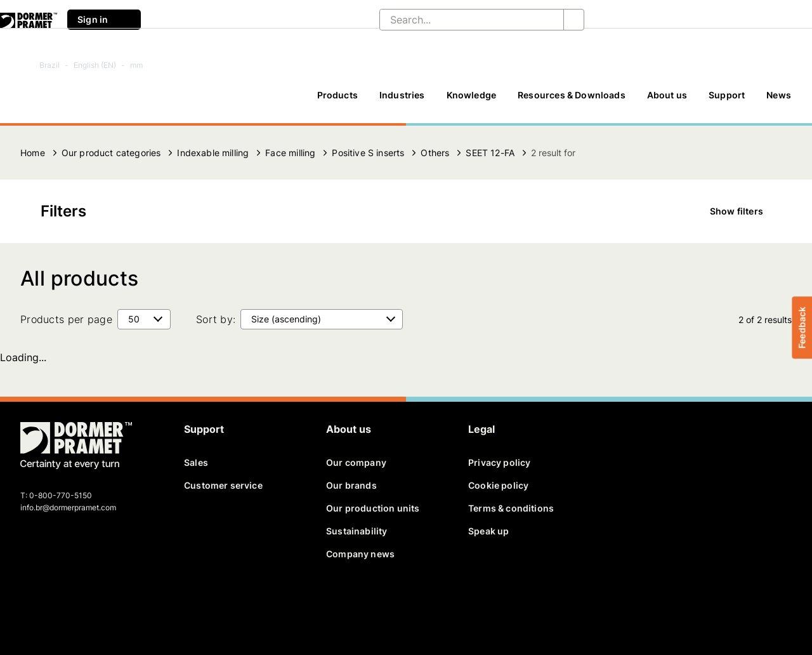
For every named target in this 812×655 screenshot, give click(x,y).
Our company (356, 462)
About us (667, 95)
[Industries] (402, 101)
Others (435, 153)
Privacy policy (499, 462)
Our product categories (111, 153)
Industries (402, 95)
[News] (779, 101)
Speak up (488, 531)
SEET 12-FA (490, 153)
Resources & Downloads (572, 95)
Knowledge (472, 95)
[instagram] (119, 602)
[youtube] (96, 602)
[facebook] (31, 602)
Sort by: (216, 319)
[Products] (337, 101)
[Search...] (462, 20)
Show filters (745, 211)
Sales (196, 462)
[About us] (667, 101)
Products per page (66, 319)
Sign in (104, 20)
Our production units (373, 508)
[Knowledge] (472, 101)
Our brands (351, 485)
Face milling (290, 153)
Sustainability (357, 531)
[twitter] (53, 602)
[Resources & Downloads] (572, 101)
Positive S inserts (368, 153)
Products (337, 95)
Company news (360, 554)
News (779, 95)
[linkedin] (75, 602)
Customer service (223, 485)
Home (33, 153)
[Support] (727, 101)
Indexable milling (213, 153)
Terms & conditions (511, 508)
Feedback (802, 327)
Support (727, 95)
